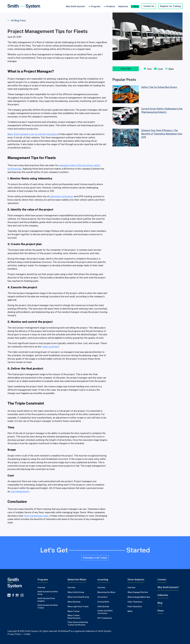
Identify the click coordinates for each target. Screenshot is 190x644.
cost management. (20, 491)
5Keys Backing (74, 602)
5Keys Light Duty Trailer (78, 607)
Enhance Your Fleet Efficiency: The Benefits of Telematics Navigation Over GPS (162, 134)
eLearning (103, 580)
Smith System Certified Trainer (47, 606)
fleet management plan (36, 516)
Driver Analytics (136, 580)
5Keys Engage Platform (138, 592)
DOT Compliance (105, 618)
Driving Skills (103, 602)
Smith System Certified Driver (47, 593)
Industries (123, 6)
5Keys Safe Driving (76, 592)
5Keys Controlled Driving (78, 597)
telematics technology (62, 196)
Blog (160, 603)
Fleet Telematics (135, 607)
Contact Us (149, 6)
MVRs (130, 611)
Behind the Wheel (77, 580)
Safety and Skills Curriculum (105, 612)
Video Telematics (135, 602)
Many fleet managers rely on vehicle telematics (32, 134)
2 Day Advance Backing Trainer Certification (78, 624)
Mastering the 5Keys (106, 592)
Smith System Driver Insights (46, 600)
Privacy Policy (14, 634)
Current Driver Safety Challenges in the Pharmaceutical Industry (162, 110)
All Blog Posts (18, 20)
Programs (96, 6)
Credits (27, 634)
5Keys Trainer (74, 611)
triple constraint (50, 347)
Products (111, 6)
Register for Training (170, 6)
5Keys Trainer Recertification (74, 617)
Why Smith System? (76, 6)
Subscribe (126, 69)
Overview (41, 587)
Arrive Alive (102, 597)
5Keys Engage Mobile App (139, 597)
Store (161, 611)
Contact (162, 580)
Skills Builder (103, 607)
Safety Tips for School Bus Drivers (159, 87)
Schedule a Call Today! (95, 558)
